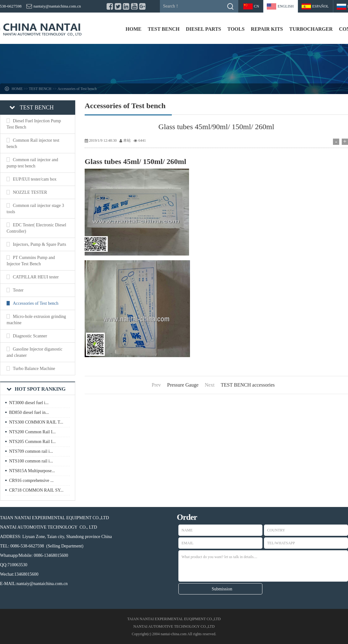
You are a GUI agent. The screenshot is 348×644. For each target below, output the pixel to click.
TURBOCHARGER (311, 29)
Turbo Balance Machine (34, 369)
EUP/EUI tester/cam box (35, 179)
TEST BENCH (164, 29)
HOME (134, 29)
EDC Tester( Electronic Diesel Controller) (36, 228)
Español (321, 6)
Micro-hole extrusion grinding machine (36, 320)
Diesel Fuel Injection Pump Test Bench (34, 124)
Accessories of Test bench (77, 89)
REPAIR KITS (267, 29)
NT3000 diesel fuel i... (29, 403)
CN (257, 6)
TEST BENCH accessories (248, 385)
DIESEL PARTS (204, 29)
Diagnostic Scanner (30, 336)
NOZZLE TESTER (30, 192)
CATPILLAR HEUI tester (36, 277)
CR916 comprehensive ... (31, 480)
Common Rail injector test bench (33, 143)
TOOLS (236, 29)
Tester (18, 290)
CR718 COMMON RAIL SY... (36, 490)
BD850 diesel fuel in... (29, 412)
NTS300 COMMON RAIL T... (36, 422)
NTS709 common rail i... (31, 451)
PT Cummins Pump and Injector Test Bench (31, 261)
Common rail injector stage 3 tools (35, 209)
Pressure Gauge (183, 385)
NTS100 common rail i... (31, 461)
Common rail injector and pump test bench (32, 163)
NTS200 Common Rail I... (32, 432)
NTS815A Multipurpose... (32, 471)
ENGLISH (285, 6)
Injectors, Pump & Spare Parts (40, 244)
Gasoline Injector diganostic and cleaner (34, 352)
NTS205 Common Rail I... (32, 442)
